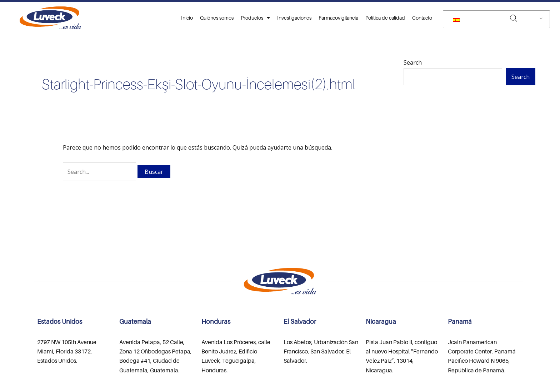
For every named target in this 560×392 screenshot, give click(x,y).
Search (413, 62)
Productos (255, 18)
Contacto (422, 18)
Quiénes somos (217, 18)
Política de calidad (385, 18)
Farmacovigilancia (338, 18)
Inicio (187, 18)
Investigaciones (294, 18)
